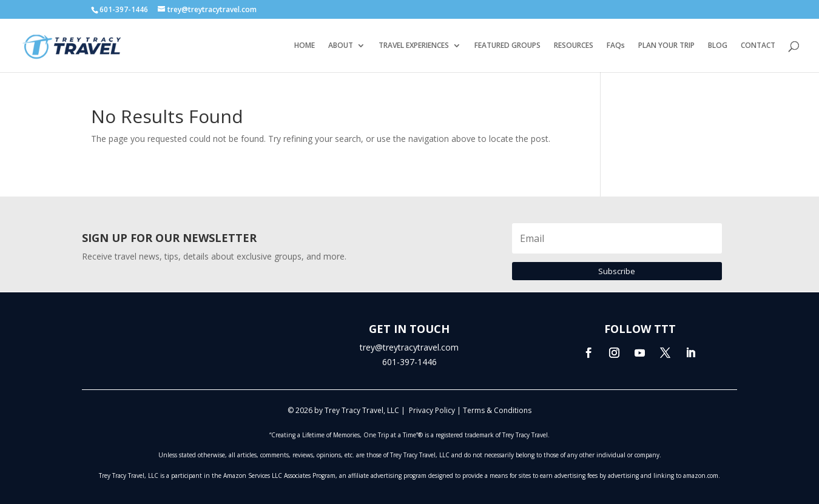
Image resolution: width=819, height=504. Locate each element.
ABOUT (341, 46)
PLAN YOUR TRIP (666, 46)
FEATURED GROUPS (507, 46)
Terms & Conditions (497, 410)
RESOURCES (574, 46)
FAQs (616, 46)
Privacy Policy (432, 410)
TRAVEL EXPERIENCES (414, 46)
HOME (305, 46)
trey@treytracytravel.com (409, 347)
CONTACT (758, 46)
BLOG (718, 46)
